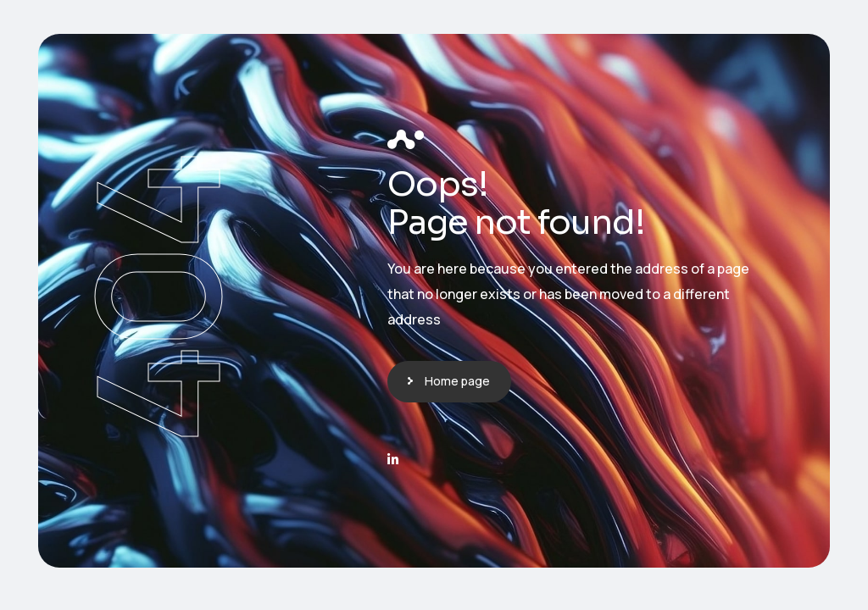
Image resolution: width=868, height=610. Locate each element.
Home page (457, 381)
